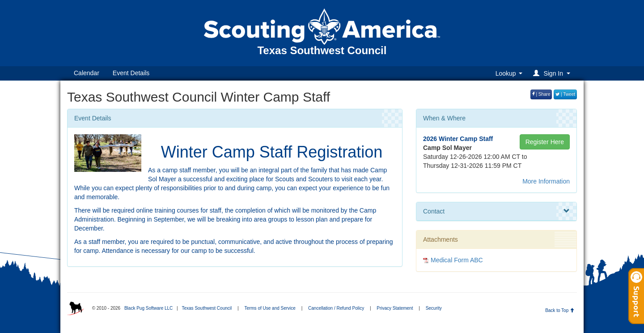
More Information (546, 181)
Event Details (131, 73)
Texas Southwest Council (207, 308)
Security (434, 308)
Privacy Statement (395, 308)
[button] (553, 73)
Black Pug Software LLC (148, 308)
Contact (496, 211)
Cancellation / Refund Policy (336, 308)
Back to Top (560, 310)
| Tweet (565, 94)
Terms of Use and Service (270, 308)
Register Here (545, 142)
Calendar (87, 73)
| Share (541, 94)
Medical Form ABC (457, 260)
